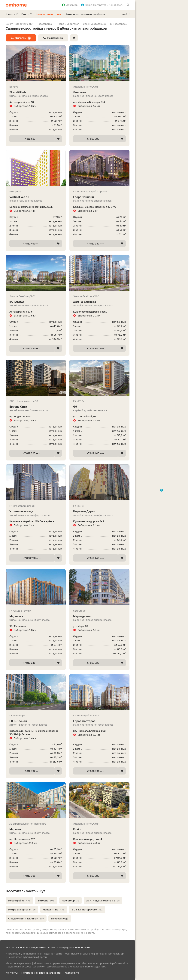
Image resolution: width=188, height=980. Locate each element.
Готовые (46, 901)
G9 (99, 407)
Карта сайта (72, 973)
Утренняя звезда (36, 511)
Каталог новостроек (49, 14)
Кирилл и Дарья (99, 511)
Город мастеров (99, 721)
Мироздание (99, 616)
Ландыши (99, 92)
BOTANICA (36, 302)
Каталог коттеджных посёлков (85, 14)
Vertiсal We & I (36, 197)
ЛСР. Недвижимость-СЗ (103, 901)
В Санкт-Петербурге (87, 910)
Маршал (36, 829)
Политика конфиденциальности (41, 973)
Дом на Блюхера (99, 302)
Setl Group (71, 901)
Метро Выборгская (22, 910)
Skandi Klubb (36, 92)
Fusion (99, 829)
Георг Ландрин (99, 197)
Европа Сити (36, 407)
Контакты (12, 973)
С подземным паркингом (26, 919)
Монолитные (54, 910)
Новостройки (19, 901)
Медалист (36, 616)
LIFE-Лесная (36, 721)
